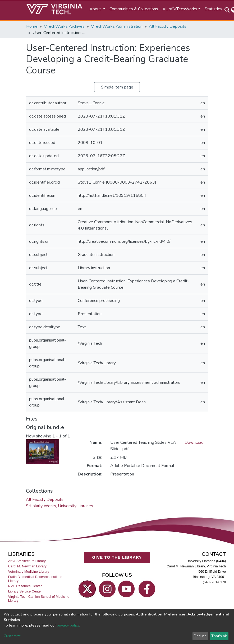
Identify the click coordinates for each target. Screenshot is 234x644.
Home (32, 26)
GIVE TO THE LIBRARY (117, 557)
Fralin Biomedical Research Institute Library (35, 579)
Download (194, 442)
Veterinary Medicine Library (29, 571)
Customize (12, 636)
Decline (200, 636)
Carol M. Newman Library (27, 566)
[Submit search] (227, 10)
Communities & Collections (134, 9)
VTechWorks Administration (117, 26)
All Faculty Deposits (168, 26)
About (96, 9)
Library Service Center (25, 591)
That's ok (219, 636)
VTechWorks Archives (64, 26)
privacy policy (68, 625)
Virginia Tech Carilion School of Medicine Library (39, 599)
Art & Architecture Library (27, 561)
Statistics (213, 9)
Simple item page (117, 87)
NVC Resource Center (25, 586)
